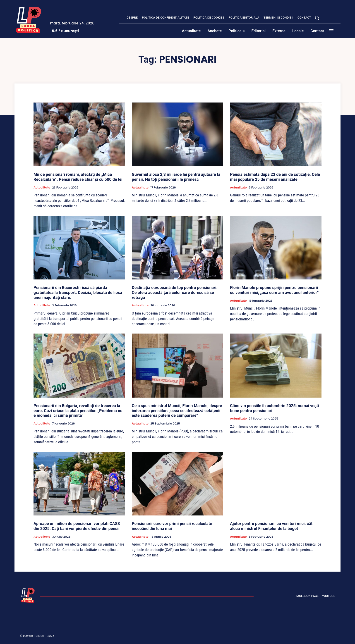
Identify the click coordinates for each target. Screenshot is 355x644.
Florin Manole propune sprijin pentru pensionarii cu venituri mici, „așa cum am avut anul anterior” (274, 290)
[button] (317, 18)
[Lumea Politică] (29, 19)
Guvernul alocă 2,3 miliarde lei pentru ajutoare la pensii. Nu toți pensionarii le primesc (176, 177)
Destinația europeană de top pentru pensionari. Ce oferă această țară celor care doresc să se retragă (175, 292)
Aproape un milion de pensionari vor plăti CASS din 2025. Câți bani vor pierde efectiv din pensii (77, 526)
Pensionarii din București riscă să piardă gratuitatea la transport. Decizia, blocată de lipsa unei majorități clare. (78, 292)
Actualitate (42, 188)
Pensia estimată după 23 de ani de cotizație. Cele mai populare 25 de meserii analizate (275, 177)
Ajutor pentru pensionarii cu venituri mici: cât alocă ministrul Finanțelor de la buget (271, 526)
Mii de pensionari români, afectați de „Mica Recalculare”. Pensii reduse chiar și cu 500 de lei (78, 177)
